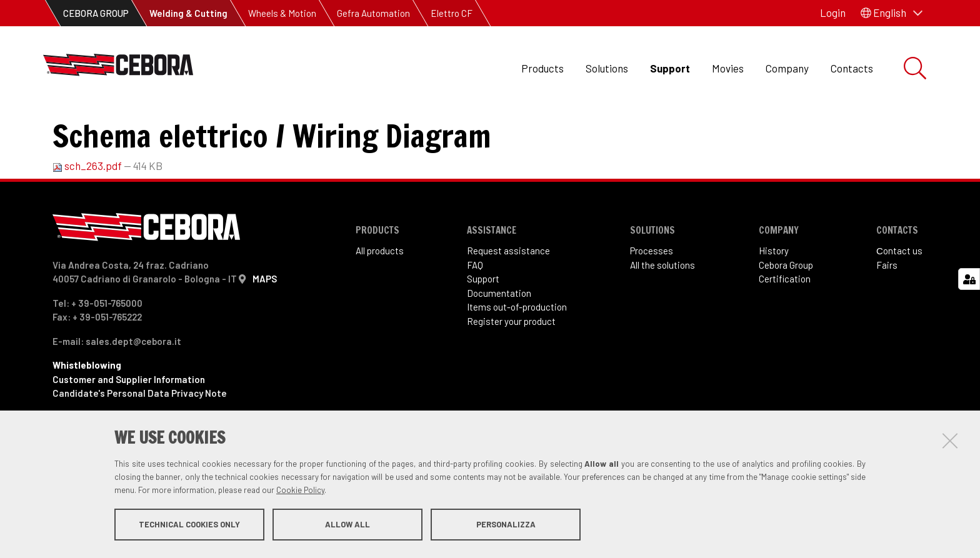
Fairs (887, 316)
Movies (728, 68)
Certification (785, 330)
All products (380, 302)
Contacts (852, 68)
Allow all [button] (347, 526)
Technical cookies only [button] (189, 526)
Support (670, 68)
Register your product (511, 372)
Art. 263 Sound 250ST (295, 125)
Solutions (607, 68)
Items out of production (173, 125)
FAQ (475, 316)
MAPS (265, 330)
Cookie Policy (300, 491)
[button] (892, 13)
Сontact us (899, 302)
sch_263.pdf (88, 217)
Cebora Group (786, 316)
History (774, 302)
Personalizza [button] (506, 526)
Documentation (499, 344)
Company (787, 68)
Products (542, 68)
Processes (652, 302)
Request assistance (508, 302)
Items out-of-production (517, 358)
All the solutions (662, 316)
